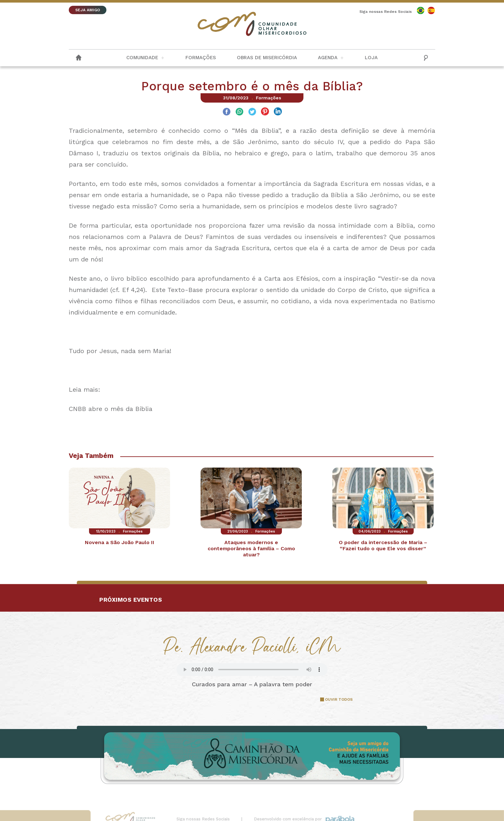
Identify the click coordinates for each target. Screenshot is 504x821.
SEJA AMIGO (88, 10)
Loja (371, 58)
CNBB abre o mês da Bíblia (111, 409)
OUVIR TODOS (339, 699)
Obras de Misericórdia (267, 58)
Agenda (328, 58)
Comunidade (142, 58)
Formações (201, 58)
